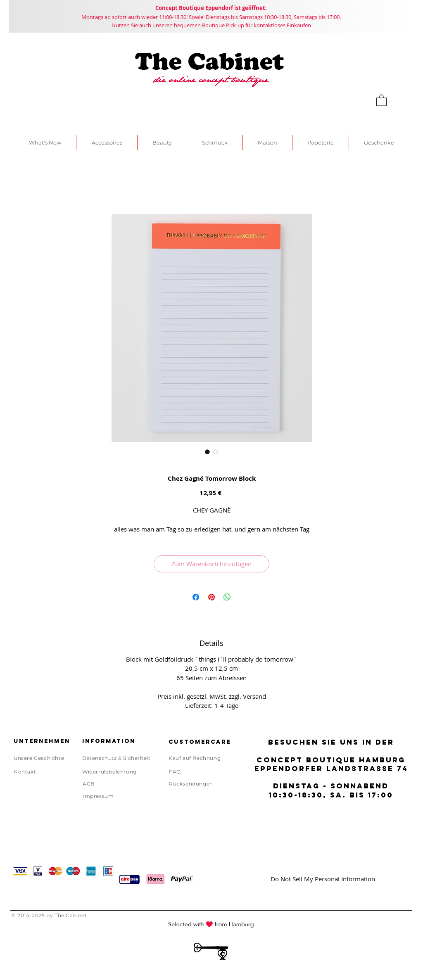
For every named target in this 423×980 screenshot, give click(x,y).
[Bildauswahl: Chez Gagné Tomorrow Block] (207, 452)
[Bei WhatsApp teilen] (227, 597)
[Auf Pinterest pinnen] (211, 597)
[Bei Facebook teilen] (196, 597)
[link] (381, 100)
